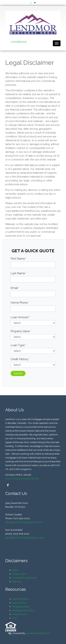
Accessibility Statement (25, 578)
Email (15, 288)
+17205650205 (19, 42)
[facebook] (7, 485)
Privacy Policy (20, 574)
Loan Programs (20, 599)
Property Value (21, 331)
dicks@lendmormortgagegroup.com (25, 538)
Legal (15, 570)
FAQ (15, 618)
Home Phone (20, 303)
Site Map (17, 582)
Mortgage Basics (21, 607)
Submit (18, 373)
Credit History (20, 359)
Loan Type (18, 345)
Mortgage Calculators (23, 610)
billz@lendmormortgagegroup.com (24, 522)
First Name (18, 259)
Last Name (19, 273)
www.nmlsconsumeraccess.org (22, 479)
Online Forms (20, 614)
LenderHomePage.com (38, 633)
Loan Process (19, 603)
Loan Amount (20, 317)
